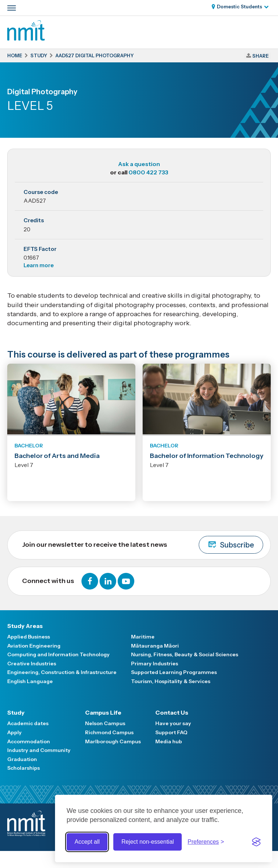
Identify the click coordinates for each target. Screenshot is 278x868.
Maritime (143, 637)
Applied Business (29, 637)
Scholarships (24, 768)
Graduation (22, 759)
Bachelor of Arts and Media (57, 456)
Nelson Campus (105, 723)
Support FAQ (171, 732)
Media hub (169, 741)
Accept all (87, 842)
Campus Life (103, 712)
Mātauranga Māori (155, 646)
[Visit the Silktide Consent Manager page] (256, 842)
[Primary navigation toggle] (12, 8)
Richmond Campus (109, 732)
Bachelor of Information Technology (207, 456)
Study (16, 712)
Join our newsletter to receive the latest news (143, 545)
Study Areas (25, 626)
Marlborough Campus (113, 741)
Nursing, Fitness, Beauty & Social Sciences (185, 654)
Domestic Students (239, 7)
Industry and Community (39, 750)
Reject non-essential (148, 842)
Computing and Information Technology (58, 654)
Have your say (173, 723)
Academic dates (28, 723)
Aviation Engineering (34, 646)
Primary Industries (155, 664)
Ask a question (139, 164)
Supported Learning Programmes (174, 672)
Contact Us (172, 712)
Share (260, 56)
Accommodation (29, 741)
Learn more (39, 265)
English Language (30, 681)
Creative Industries (32, 664)
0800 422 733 (148, 172)
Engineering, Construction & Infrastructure (62, 672)
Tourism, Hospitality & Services (171, 681)
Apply (14, 732)
